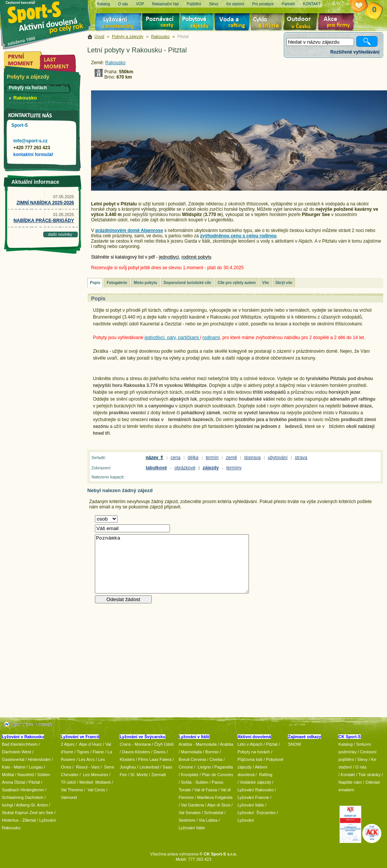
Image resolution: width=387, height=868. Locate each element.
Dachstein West (17, 752)
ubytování (278, 458)
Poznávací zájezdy (161, 23)
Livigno (204, 767)
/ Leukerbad (148, 767)
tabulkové (156, 468)
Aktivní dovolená (302, 23)
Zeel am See (41, 813)
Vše (266, 283)
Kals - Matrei (14, 767)
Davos (160, 752)
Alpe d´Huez (91, 744)
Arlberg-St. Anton (32, 805)
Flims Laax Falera (155, 759)
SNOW (294, 744)
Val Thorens (72, 790)
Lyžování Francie (253, 797)
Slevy (363, 759)
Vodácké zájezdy (256, 782)
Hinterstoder (39, 759)
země (231, 458)
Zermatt (159, 775)
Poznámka (172, 564)
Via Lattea (208, 820)
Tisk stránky (369, 775)
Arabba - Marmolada (198, 744)
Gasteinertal (13, 759)
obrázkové (185, 468)
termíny (234, 468)
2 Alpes (68, 744)
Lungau (36, 767)
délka (193, 458)
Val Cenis (96, 790)
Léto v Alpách (250, 744)
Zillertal (30, 820)
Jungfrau (128, 767)
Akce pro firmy (338, 23)
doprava (252, 458)
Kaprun (21, 813)
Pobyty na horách (254, 752)
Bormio (212, 752)
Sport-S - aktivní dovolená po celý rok (49, 16)
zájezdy (211, 468)
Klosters (127, 759)
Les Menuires (96, 775)
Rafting (266, 775)
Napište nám (350, 782)
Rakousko (160, 36)
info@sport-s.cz (30, 141)
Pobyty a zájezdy (128, 36)
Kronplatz (190, 775)
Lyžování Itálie (192, 828)
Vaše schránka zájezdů (364, 7)
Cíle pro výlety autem (237, 283)
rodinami (211, 338)
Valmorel (69, 797)
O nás (361, 767)
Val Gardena (193, 805)
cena (176, 458)
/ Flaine (97, 752)
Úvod (99, 36)
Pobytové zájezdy (198, 23)
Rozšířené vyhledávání (355, 52)
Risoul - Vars (88, 767)
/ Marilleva (204, 797)
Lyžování (119, 23)
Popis (95, 283)
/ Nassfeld (24, 775)
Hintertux (10, 820)
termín (212, 458)
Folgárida (224, 797)
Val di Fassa (206, 790)
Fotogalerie (117, 283)
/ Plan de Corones (216, 775)
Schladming (13, 797)
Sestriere (187, 820)
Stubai (8, 813)
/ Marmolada (190, 752)
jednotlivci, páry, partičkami (172, 338)
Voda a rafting (234, 23)
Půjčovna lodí (250, 759)
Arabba (227, 744)
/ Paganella (223, 767)
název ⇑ (155, 458)
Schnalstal (214, 813)
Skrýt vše (284, 283)
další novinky (60, 234)
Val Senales (190, 813)
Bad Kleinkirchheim (20, 744)
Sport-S (20, 125)
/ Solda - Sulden (193, 782)
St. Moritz (139, 775)
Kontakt (348, 775)
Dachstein (34, 797)
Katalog (345, 744)
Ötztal (20, 782)
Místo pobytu (145, 283)
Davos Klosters (136, 752)
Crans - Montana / (137, 744)
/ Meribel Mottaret (94, 782)
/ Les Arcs (85, 759)
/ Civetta (215, 759)
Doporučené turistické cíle (187, 283)
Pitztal (34, 782)
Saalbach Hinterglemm (23, 790)
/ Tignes (82, 752)
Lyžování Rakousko (256, 790)
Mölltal (8, 775)
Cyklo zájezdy (268, 23)
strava (301, 458)
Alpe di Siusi (219, 805)
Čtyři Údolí (164, 744)
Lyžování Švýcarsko (256, 813)
